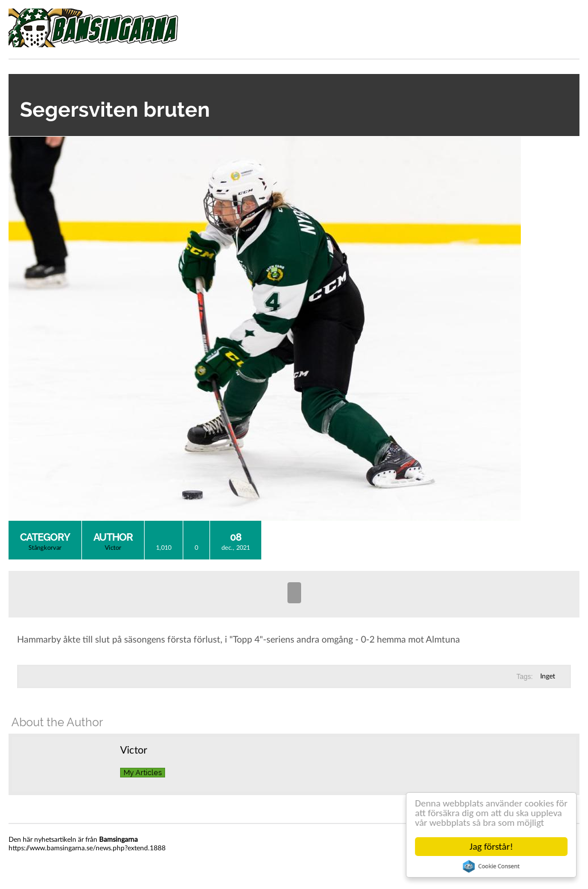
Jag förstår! (491, 847)
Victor (113, 548)
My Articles (143, 773)
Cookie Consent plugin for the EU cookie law (491, 866)
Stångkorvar (45, 548)
